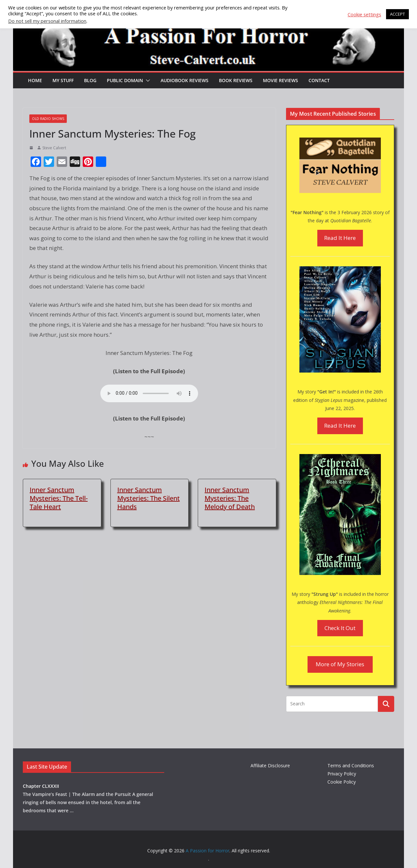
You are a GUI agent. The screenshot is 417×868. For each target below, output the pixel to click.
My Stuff (63, 80)
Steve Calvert (54, 148)
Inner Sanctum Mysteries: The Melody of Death (230, 498)
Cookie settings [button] (364, 14)
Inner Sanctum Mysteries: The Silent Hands (149, 498)
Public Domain (125, 80)
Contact (319, 80)
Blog (90, 80)
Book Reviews (236, 80)
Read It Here (340, 238)
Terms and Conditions (351, 765)
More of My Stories (340, 664)
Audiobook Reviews (185, 80)
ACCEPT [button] (397, 14)
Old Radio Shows (48, 119)
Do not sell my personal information (47, 21)
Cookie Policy (342, 782)
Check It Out (340, 628)
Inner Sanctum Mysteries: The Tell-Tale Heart (59, 498)
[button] (147, 81)
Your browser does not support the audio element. (149, 393)
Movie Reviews (280, 80)
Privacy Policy (342, 774)
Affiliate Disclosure (270, 765)
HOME (35, 80)
